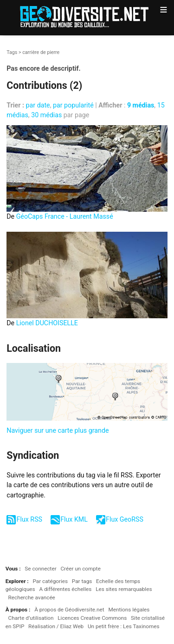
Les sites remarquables (124, 589)
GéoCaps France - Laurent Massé (65, 216)
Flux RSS (29, 519)
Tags (12, 52)
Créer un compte (80, 569)
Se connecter (40, 569)
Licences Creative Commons (92, 618)
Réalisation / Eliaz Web (56, 626)
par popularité (73, 105)
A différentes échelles (65, 589)
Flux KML (74, 519)
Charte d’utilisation (31, 618)
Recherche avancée (32, 597)
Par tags (82, 581)
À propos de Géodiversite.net (69, 610)
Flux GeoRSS (125, 519)
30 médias (46, 115)
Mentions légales (129, 610)
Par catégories (50, 581)
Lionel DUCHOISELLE (47, 323)
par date (38, 105)
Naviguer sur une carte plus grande (58, 430)
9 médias (141, 105)
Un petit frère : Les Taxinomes (124, 626)
